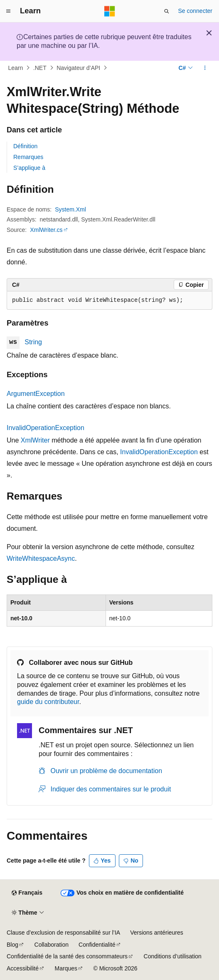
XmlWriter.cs (46, 230)
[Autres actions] (205, 68)
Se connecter (196, 11)
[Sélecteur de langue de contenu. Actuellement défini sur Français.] (27, 893)
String (33, 342)
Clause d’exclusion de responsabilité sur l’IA (63, 933)
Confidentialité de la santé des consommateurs (67, 956)
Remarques (28, 157)
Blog (12, 945)
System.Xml (70, 209)
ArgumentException (36, 394)
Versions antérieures (157, 933)
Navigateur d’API (78, 68)
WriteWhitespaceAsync (41, 558)
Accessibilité (23, 968)
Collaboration (52, 945)
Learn (16, 68)
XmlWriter (35, 440)
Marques (66, 968)
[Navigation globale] (8, 11)
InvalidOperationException (46, 428)
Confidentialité (97, 945)
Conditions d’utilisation (173, 956)
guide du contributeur (48, 702)
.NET (40, 68)
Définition (25, 146)
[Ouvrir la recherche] (167, 11)
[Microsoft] (110, 11)
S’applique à (29, 168)
